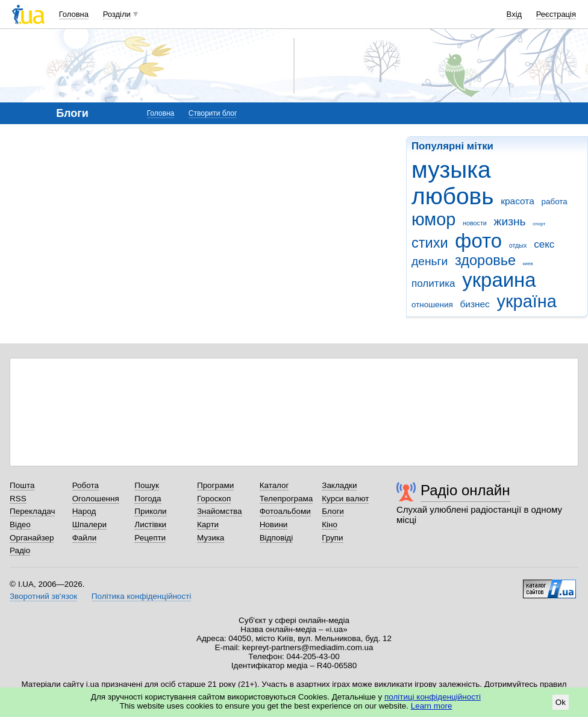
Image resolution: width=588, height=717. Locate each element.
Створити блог (213, 113)
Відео (20, 524)
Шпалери (89, 524)
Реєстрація (556, 14)
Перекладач (32, 511)
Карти (208, 524)
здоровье (485, 260)
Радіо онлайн (465, 490)
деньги (430, 261)
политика (433, 283)
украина (499, 280)
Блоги (333, 511)
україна (527, 301)
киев (528, 264)
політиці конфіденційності (433, 697)
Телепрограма (286, 499)
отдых (518, 245)
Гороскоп (214, 499)
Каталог (274, 485)
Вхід (514, 14)
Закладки (339, 485)
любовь (452, 196)
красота (518, 201)
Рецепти (150, 538)
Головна (74, 14)
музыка (451, 170)
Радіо (20, 550)
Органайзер (32, 538)
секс (544, 244)
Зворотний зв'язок (43, 596)
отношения (432, 305)
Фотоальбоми (285, 511)
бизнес (474, 304)
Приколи (150, 511)
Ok (561, 702)
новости (475, 223)
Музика (211, 538)
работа (554, 202)
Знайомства (220, 511)
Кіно (330, 524)
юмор (433, 219)
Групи (332, 538)
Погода (148, 499)
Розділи (117, 14)
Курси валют (345, 499)
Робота (86, 485)
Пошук (147, 485)
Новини (274, 524)
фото (478, 241)
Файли (85, 538)
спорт (539, 224)
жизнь (510, 221)
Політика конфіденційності (141, 596)
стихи (430, 243)
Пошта (22, 485)
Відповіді (277, 538)
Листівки (150, 524)
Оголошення (96, 499)
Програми (215, 485)
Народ (84, 511)
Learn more (432, 706)
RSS (18, 499)
